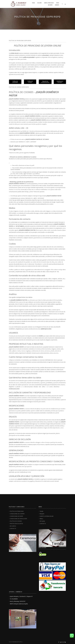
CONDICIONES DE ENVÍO (16, 516)
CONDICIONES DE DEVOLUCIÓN (18, 519)
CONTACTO (57, 5)
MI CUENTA (13, 526)
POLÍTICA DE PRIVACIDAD (17, 511)
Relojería (39, 3)
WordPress (20, 642)
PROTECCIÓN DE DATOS (16, 524)
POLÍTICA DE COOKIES (16, 521)
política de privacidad (29, 57)
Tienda (33, 3)
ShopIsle (11, 642)
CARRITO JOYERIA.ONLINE (49, 3)
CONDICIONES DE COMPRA (17, 514)
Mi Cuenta (50, 5)
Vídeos (58, 3)
